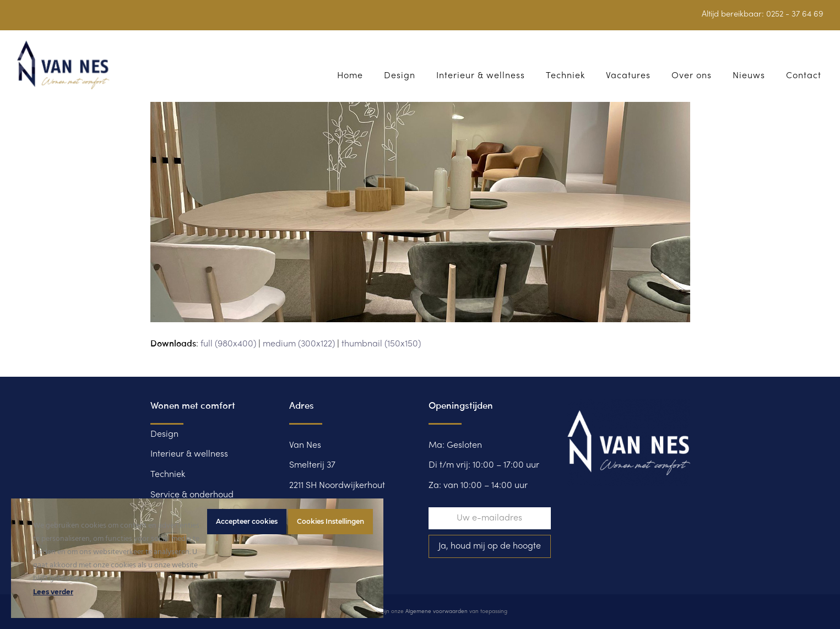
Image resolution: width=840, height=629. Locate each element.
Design (164, 435)
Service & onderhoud (192, 495)
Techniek (168, 475)
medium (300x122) (299, 344)
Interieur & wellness (189, 454)
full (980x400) (228, 344)
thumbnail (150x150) (381, 344)
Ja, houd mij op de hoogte (490, 546)
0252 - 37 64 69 (795, 14)
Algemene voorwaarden (437, 612)
